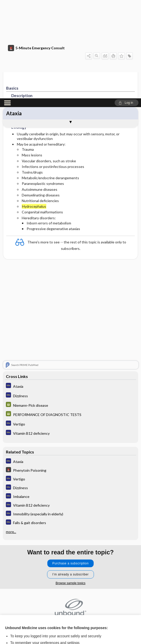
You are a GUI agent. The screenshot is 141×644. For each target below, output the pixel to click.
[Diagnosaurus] (70, 288)
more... (11, 433)
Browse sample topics (70, 485)
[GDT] (70, 307)
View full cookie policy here (27, 582)
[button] (127, 4)
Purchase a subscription (71, 465)
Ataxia (14, 15)
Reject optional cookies (71, 613)
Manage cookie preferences (70, 627)
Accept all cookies (70, 598)
